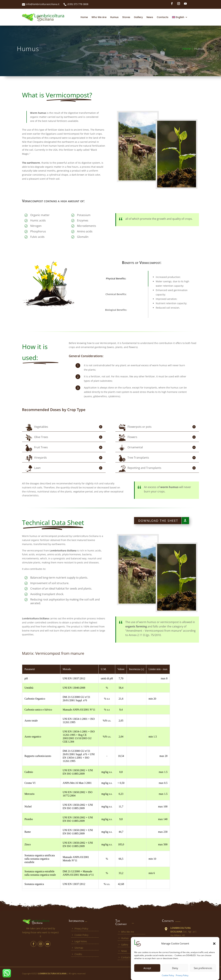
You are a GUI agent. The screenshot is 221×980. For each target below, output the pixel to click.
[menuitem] (180, 17)
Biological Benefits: (116, 310)
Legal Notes (79, 941)
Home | (188, 49)
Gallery (138, 17)
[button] (214, 944)
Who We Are (99, 17)
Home (84, 17)
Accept (147, 968)
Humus (114, 17)
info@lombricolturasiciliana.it (43, 4)
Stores (126, 17)
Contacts (163, 17)
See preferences (203, 968)
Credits (77, 954)
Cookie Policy (168, 975)
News (150, 17)
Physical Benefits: (116, 278)
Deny (175, 968)
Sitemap (77, 948)
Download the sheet (158, 521)
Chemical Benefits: (116, 294)
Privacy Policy (182, 975)
